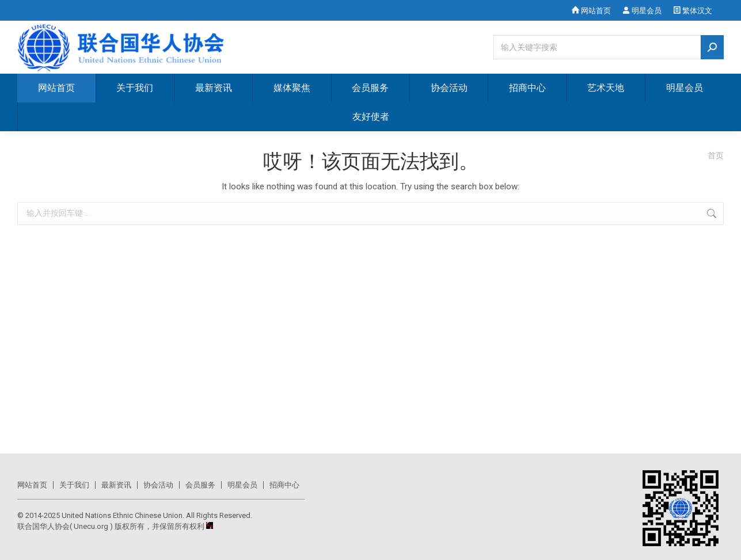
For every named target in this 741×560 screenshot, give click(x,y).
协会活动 (158, 485)
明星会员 (642, 11)
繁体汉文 (693, 11)
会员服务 (200, 485)
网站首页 (591, 11)
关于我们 (74, 485)
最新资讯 (116, 485)
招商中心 (284, 485)
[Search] (609, 47)
